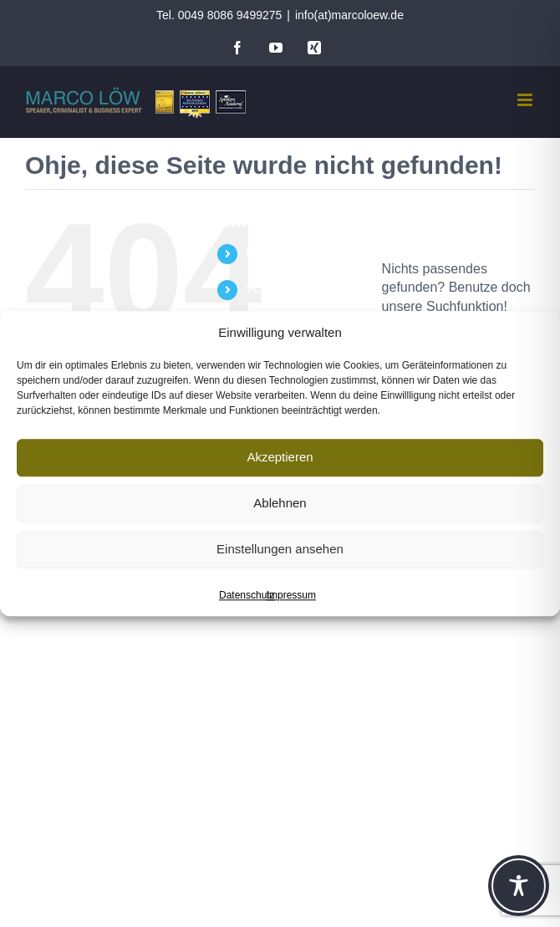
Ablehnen (280, 503)
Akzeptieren (280, 457)
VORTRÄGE (278, 289)
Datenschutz (247, 595)
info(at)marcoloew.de (349, 15)
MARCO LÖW (283, 253)
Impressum (291, 595)
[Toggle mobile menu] (526, 100)
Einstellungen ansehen (280, 549)
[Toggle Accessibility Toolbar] (519, 886)
